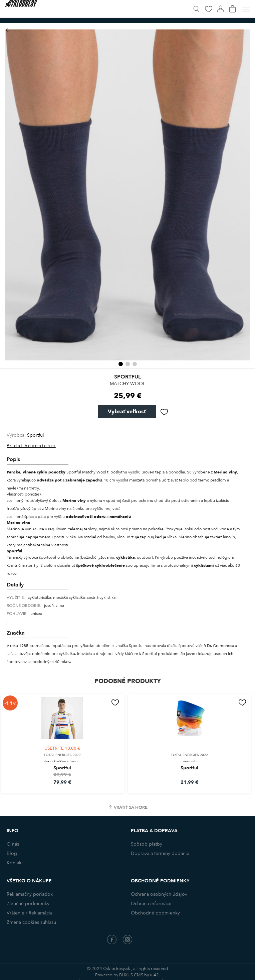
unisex (36, 614)
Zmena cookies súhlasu (31, 922)
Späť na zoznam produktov (8, 30)
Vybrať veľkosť (127, 412)
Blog (12, 853)
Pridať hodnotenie (31, 446)
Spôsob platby (147, 844)
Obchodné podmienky (155, 913)
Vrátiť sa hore (131, 807)
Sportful (36, 435)
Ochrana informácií (151, 904)
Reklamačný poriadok (30, 894)
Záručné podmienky (28, 904)
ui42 (154, 975)
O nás (13, 844)
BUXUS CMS (131, 975)
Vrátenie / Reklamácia (30, 913)
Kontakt (15, 863)
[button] (121, 364)
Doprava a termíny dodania (160, 853)
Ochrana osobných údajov (159, 894)
